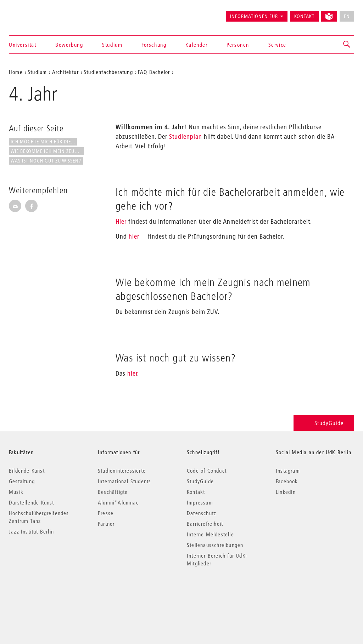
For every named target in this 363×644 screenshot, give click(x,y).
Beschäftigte (113, 492)
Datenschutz (202, 513)
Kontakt (304, 16)
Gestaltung (22, 481)
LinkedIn (286, 492)
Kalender (197, 45)
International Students (124, 481)
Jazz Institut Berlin (31, 531)
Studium (112, 45)
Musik (16, 492)
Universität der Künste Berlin (37, 13)
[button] (347, 45)
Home (16, 72)
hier (134, 236)
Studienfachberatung (108, 72)
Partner (106, 524)
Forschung (154, 45)
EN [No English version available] (347, 16)
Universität (23, 45)
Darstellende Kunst (32, 502)
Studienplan (186, 136)
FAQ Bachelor (154, 72)
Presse (106, 513)
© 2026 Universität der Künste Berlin (46, 593)
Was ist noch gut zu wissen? (46, 161)
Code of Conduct (207, 471)
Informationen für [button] (254, 16)
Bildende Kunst (27, 471)
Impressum (200, 502)
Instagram (288, 471)
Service (277, 45)
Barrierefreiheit (205, 524)
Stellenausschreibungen (215, 545)
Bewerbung (69, 45)
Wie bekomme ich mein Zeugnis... (47, 151)
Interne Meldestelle (210, 534)
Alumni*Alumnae (118, 502)
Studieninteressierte (122, 471)
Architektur (65, 72)
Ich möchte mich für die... (43, 142)
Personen (238, 45)
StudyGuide (324, 423)
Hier (121, 221)
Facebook (287, 481)
